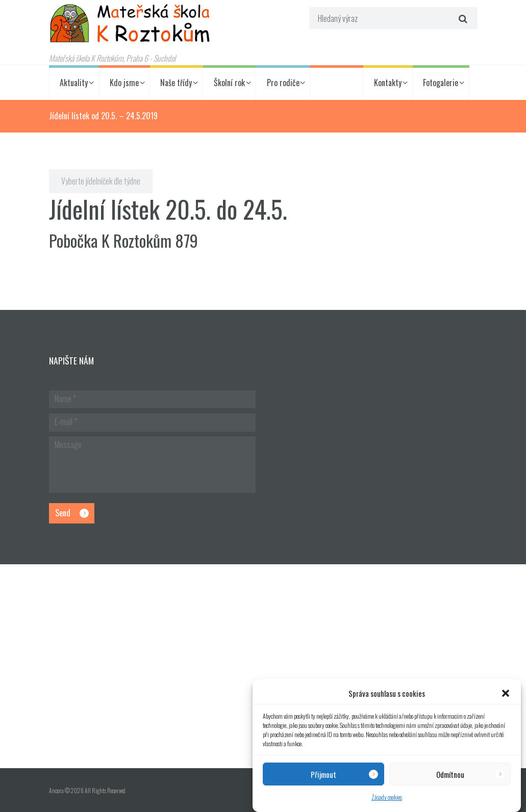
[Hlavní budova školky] (263, 666)
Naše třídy (176, 83)
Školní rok (229, 83)
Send (63, 513)
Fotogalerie (441, 83)
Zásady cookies (387, 797)
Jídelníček (336, 83)
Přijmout (323, 774)
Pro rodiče (283, 83)
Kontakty (388, 83)
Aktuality (74, 83)
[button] (506, 693)
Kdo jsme (124, 83)
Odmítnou (450, 774)
